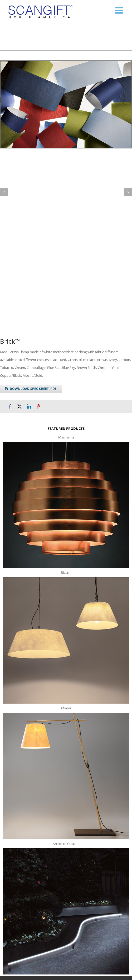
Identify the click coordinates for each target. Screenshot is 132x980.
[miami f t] (66, 714)
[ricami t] (66, 579)
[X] (19, 407)
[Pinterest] (38, 407)
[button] (4, 192)
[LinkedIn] (29, 407)
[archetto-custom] (66, 850)
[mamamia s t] (66, 443)
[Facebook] (10, 407)
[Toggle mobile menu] (120, 10)
